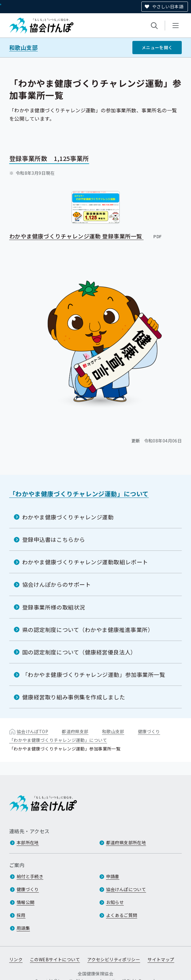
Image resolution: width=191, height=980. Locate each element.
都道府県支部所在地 (126, 842)
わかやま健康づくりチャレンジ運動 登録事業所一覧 (86, 236)
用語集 (23, 928)
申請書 (113, 876)
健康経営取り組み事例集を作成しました (74, 697)
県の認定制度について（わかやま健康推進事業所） (88, 629)
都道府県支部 (75, 731)
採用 (21, 915)
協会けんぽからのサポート (56, 584)
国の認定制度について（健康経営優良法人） (79, 652)
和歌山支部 (24, 48)
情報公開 (26, 902)
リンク (16, 959)
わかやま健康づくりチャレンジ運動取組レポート (85, 562)
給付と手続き (30, 876)
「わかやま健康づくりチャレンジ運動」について (79, 494)
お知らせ (115, 902)
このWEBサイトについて (55, 959)
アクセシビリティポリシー (114, 959)
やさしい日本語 (168, 6)
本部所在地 (28, 842)
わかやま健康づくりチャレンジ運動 (68, 517)
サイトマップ (161, 959)
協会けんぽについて (126, 889)
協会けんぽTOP (32, 731)
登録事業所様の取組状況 (54, 607)
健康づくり (149, 731)
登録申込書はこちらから (54, 539)
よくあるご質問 (122, 915)
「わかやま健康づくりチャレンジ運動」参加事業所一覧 (94, 674)
